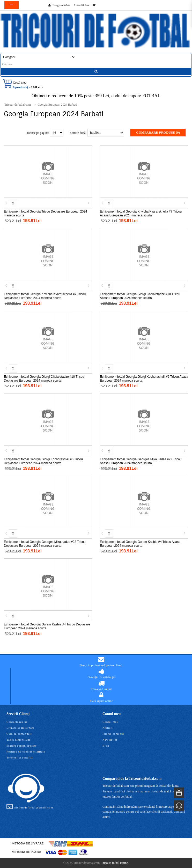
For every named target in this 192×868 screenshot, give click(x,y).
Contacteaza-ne (17, 722)
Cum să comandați (19, 734)
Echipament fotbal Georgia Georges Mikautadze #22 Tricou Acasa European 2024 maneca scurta (141, 461)
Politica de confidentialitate (26, 752)
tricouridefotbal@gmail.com (30, 806)
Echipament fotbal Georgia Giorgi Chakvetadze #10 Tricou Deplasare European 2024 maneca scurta (44, 379)
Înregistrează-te (61, 5)
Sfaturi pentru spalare (22, 746)
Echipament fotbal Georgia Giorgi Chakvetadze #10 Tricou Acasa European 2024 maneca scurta (140, 296)
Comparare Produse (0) (158, 132)
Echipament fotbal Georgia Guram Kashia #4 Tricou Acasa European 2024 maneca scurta (140, 544)
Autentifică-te (81, 5)
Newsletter (110, 740)
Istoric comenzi (113, 734)
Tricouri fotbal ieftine (115, 863)
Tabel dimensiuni (18, 740)
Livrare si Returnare (21, 728)
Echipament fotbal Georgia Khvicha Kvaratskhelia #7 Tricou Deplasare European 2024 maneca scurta (45, 296)
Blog (106, 746)
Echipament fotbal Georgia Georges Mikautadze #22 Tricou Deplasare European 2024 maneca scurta (45, 544)
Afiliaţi (108, 728)
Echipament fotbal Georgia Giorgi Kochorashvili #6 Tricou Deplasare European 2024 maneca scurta (43, 461)
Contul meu (110, 722)
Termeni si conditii (20, 757)
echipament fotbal (147, 791)
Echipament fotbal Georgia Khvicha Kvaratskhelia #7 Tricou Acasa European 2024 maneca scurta (141, 213)
